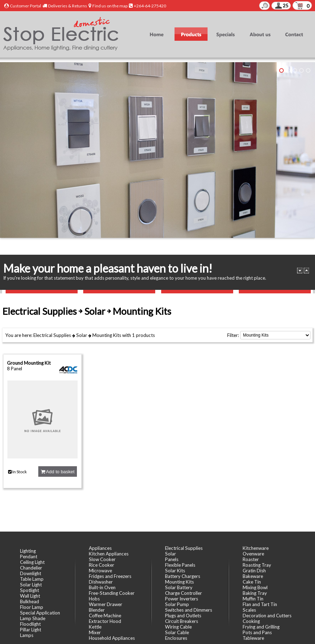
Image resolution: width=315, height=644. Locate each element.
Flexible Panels (180, 565)
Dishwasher (101, 582)
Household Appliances (112, 638)
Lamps (27, 635)
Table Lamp (32, 579)
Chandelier (31, 568)
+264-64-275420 (150, 6)
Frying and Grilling (261, 627)
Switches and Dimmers (189, 610)
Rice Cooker (101, 565)
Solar (82, 335)
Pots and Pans (257, 632)
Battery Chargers (183, 576)
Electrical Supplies (52, 335)
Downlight (31, 573)
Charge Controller (183, 593)
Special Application (40, 613)
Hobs (94, 599)
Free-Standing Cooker (112, 593)
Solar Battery (179, 587)
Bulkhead (29, 601)
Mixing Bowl (255, 587)
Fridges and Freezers (110, 576)
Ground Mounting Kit (29, 363)
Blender (97, 610)
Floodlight (30, 624)
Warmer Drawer (106, 604)
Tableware (253, 638)
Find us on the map (110, 6)
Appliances (100, 548)
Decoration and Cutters (267, 616)
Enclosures (176, 638)
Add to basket (58, 472)
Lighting (28, 551)
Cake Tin (252, 582)
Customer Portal (25, 6)
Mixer (95, 632)
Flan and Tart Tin (260, 604)
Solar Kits (175, 571)
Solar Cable (177, 632)
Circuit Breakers (182, 621)
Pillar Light (31, 630)
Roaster (251, 559)
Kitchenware (256, 548)
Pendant (29, 557)
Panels (172, 559)
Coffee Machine (105, 616)
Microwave (100, 571)
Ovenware (253, 554)
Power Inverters (182, 599)
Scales (249, 610)
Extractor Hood (105, 621)
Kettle (95, 627)
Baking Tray (255, 593)
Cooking (251, 621)
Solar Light (31, 585)
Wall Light (30, 596)
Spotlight (29, 590)
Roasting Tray (257, 565)
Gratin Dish (254, 571)
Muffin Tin (253, 599)
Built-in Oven (102, 587)
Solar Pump (177, 604)
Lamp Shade (33, 618)
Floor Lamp (32, 607)
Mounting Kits (107, 335)
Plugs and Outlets (183, 616)
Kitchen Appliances (109, 554)
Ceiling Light (32, 562)
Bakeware (253, 576)
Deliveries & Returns (68, 6)
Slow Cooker (102, 559)
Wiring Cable (178, 627)
